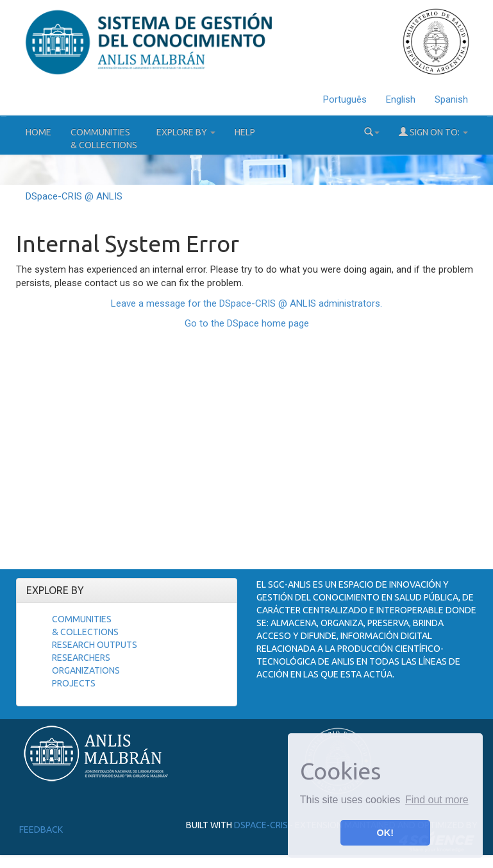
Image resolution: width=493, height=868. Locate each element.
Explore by (186, 132)
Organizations (86, 670)
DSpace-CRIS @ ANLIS (74, 196)
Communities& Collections (104, 139)
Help (245, 132)
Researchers (81, 658)
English (401, 99)
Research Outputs (95, 645)
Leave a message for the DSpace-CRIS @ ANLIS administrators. (246, 303)
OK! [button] (385, 833)
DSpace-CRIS (261, 825)
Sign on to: (433, 132)
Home (38, 132)
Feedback (41, 830)
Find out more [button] (437, 800)
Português (345, 99)
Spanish (451, 99)
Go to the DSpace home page (247, 323)
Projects (74, 683)
